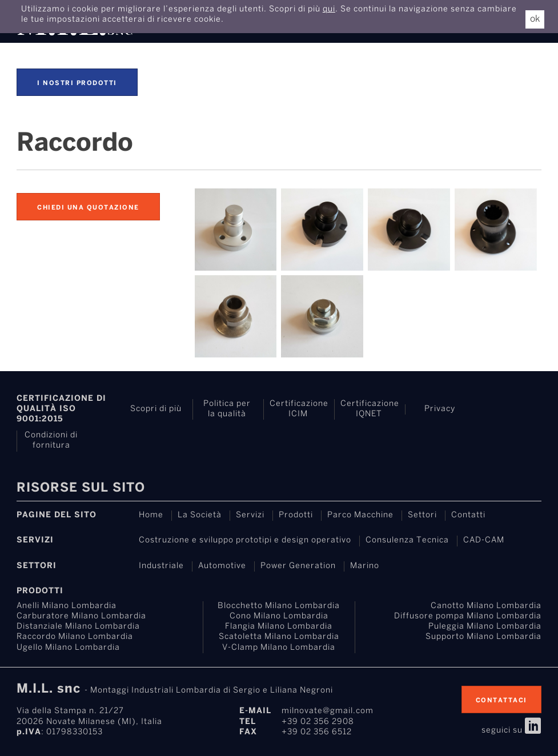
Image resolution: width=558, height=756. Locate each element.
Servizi (250, 515)
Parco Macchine (360, 515)
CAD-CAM (484, 540)
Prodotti (296, 515)
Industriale (161, 566)
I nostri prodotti (77, 83)
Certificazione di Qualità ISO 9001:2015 (61, 409)
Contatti (468, 515)
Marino (365, 566)
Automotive (222, 566)
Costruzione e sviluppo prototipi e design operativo (245, 540)
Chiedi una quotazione (88, 208)
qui (329, 9)
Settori (422, 515)
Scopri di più (156, 409)
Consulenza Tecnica (407, 540)
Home (151, 515)
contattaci (501, 701)
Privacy (440, 409)
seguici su (511, 731)
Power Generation (298, 566)
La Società (200, 515)
